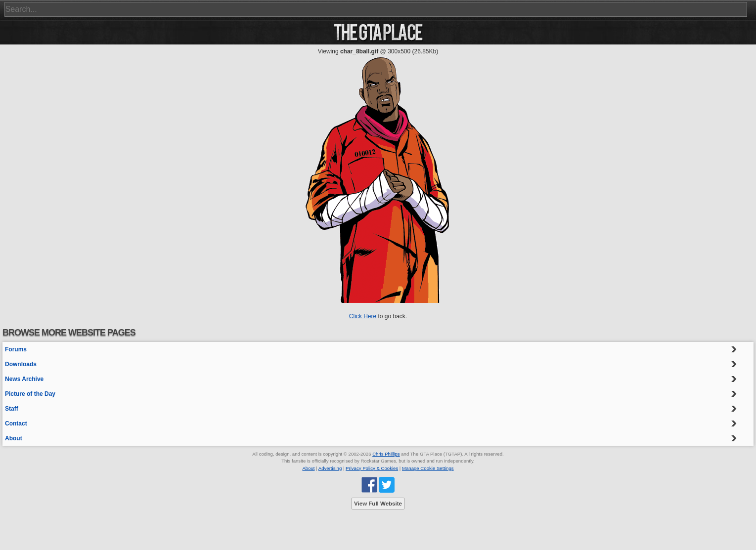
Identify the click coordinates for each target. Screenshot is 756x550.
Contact (16, 423)
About (14, 438)
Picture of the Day (30, 394)
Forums (16, 349)
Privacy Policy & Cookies (372, 468)
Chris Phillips (386, 454)
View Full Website (378, 504)
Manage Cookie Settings (428, 468)
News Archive (24, 379)
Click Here (363, 316)
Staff (12, 409)
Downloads (21, 364)
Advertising (330, 468)
